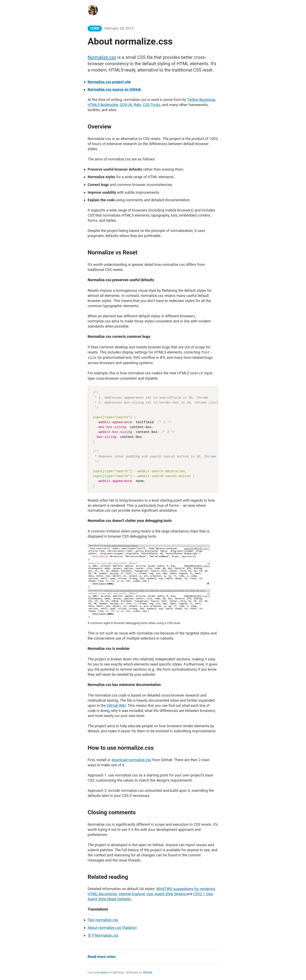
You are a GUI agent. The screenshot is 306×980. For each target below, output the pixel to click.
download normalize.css (131, 760)
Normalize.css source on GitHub (114, 89)
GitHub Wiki (116, 705)
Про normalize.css (103, 920)
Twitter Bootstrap (201, 100)
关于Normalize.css (103, 935)
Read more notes (102, 957)
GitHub (147, 972)
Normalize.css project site (109, 82)
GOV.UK (126, 105)
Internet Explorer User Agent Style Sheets (152, 894)
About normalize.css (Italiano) (112, 928)
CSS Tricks (152, 105)
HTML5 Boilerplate (103, 105)
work (104, 972)
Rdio (138, 105)
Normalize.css (102, 57)
